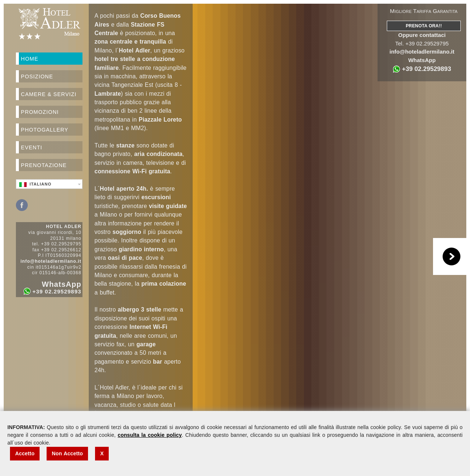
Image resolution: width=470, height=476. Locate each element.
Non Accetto (67, 453)
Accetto (25, 453)
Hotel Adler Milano (49, 24)
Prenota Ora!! (424, 26)
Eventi (32, 147)
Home (30, 59)
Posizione (37, 76)
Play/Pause (452, 256)
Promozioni (40, 112)
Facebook (22, 205)
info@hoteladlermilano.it (422, 52)
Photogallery (45, 130)
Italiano (35, 184)
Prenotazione (44, 165)
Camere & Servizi (49, 94)
